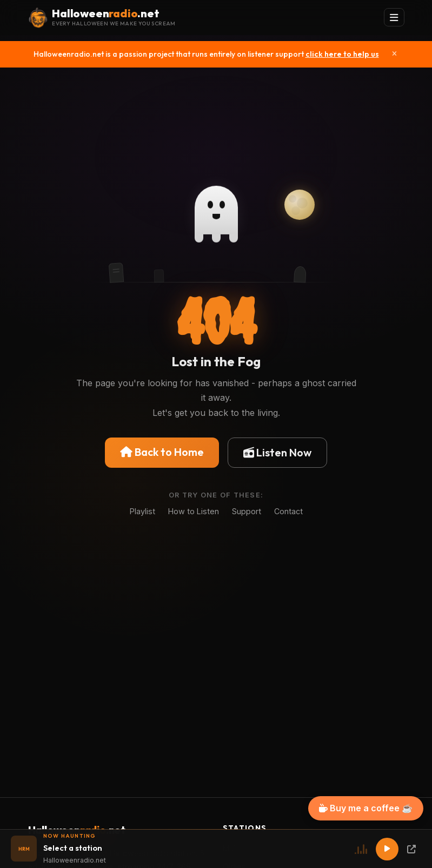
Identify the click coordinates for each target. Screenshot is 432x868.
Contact (288, 511)
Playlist (142, 511)
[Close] (394, 54)
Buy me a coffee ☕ (366, 808)
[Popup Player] (411, 849)
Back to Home (162, 452)
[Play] (387, 849)
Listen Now (277, 452)
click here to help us (342, 54)
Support (247, 511)
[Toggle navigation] (394, 18)
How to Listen (194, 511)
